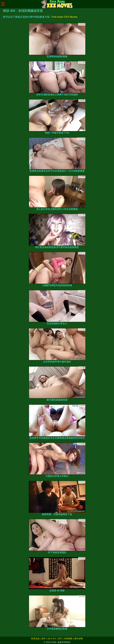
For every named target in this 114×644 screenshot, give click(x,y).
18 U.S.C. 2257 (55, 639)
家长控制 (79, 639)
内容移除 (68, 639)
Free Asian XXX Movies (64, 17)
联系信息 (35, 639)
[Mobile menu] (3, 4)
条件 (44, 639)
